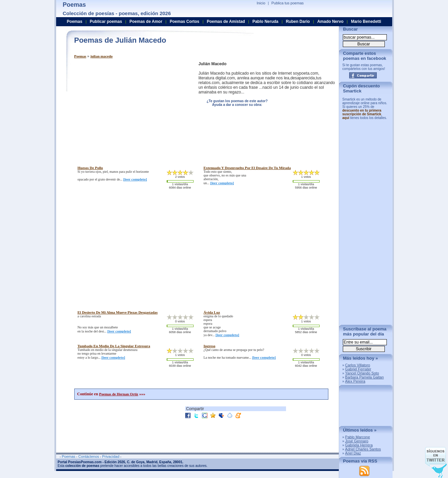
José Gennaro (357, 441)
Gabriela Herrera (359, 445)
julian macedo (101, 56)
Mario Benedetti (366, 22)
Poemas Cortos (185, 22)
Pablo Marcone (358, 437)
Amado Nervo (330, 22)
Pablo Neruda (265, 22)
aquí (346, 118)
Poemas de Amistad (226, 22)
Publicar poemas (106, 22)
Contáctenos (89, 456)
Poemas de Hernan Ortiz (119, 394)
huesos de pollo (90, 168)
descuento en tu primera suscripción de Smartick (362, 112)
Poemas (80, 56)
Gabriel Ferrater (358, 369)
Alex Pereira (355, 381)
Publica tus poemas (288, 3)
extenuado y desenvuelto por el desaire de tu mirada (247, 168)
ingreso (210, 346)
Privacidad (111, 456)
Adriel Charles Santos (363, 449)
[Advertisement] (131, 109)
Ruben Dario (298, 22)
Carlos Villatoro (358, 365)
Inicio (261, 3)
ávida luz (212, 312)
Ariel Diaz (353, 453)
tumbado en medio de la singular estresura (114, 346)
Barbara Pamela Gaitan (364, 377)
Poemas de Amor (146, 22)
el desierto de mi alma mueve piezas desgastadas (118, 312)
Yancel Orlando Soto (362, 373)
